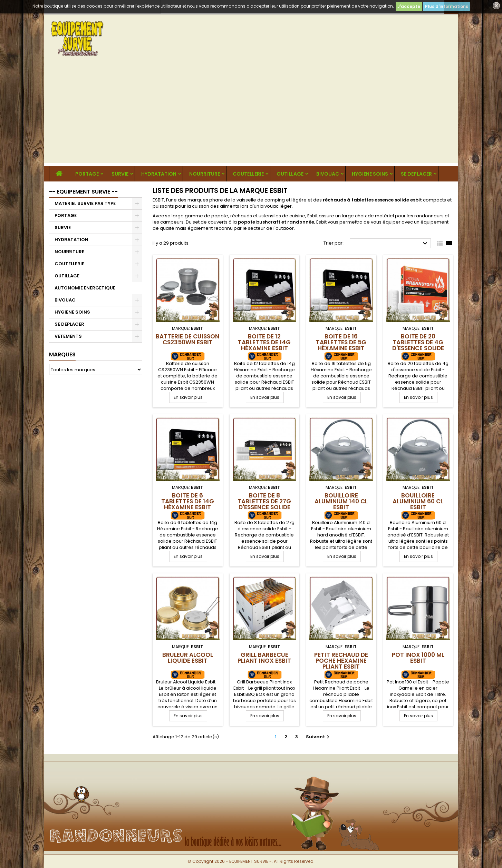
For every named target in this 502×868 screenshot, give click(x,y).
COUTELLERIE (248, 174)
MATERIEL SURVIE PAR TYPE (85, 203)
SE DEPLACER (416, 174)
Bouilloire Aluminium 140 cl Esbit (341, 501)
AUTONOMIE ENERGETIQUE (85, 288)
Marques (62, 354)
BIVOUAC (328, 174)
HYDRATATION (159, 174)
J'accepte (409, 6)
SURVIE (120, 174)
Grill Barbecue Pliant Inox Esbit (264, 658)
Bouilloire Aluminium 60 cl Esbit (418, 501)
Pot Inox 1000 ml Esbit (418, 658)
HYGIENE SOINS (370, 174)
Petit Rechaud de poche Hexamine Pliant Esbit (341, 661)
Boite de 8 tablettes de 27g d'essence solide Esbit (264, 504)
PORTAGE (87, 174)
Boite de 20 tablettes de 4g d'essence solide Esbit (418, 345)
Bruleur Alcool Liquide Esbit (188, 658)
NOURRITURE (205, 174)
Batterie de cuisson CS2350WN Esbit (187, 339)
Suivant (318, 737)
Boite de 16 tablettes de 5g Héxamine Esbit (341, 342)
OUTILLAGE (290, 174)
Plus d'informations (447, 6)
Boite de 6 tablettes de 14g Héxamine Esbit (188, 501)
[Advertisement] (251, 115)
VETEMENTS (68, 336)
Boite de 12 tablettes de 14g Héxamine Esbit (264, 342)
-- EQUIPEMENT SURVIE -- (83, 192)
